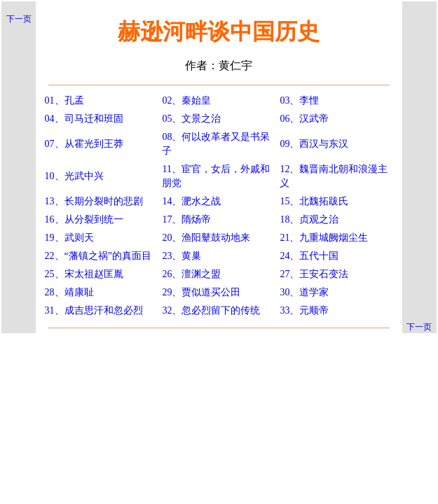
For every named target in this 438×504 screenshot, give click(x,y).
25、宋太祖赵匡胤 (84, 274)
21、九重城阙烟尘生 (324, 238)
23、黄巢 (182, 256)
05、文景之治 (191, 119)
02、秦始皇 (186, 100)
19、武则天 (69, 238)
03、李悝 (299, 100)
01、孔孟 (64, 100)
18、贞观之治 (309, 219)
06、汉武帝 (304, 119)
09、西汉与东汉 (314, 144)
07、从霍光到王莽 (84, 144)
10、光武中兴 (74, 176)
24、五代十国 (309, 256)
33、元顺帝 (304, 310)
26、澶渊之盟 (191, 274)
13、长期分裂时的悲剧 (94, 201)
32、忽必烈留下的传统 (211, 310)
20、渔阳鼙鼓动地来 (206, 238)
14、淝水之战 (191, 201)
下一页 (19, 19)
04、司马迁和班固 (84, 119)
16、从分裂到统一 (84, 219)
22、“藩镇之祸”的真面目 (98, 256)
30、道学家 (304, 292)
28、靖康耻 (69, 292)
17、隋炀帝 (186, 219)
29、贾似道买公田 (201, 292)
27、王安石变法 (314, 274)
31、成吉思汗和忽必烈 (94, 310)
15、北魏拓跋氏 (314, 201)
